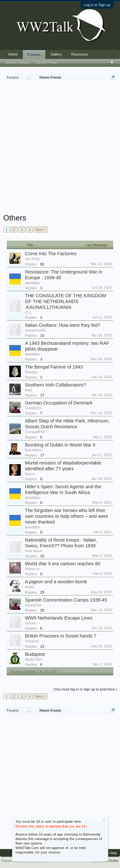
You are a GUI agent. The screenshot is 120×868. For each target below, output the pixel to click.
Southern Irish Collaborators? (56, 385)
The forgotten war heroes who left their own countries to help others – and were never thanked (67, 516)
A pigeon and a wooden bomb (56, 582)
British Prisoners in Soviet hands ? (61, 636)
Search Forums (18, 63)
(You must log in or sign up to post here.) (85, 689)
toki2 (29, 390)
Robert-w (32, 569)
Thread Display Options (60, 681)
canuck (31, 623)
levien (30, 587)
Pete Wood (34, 551)
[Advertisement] (60, 148)
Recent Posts (47, 63)
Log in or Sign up (97, 5)
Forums (34, 55)
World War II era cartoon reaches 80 (63, 564)
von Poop (32, 259)
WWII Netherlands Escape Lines (59, 618)
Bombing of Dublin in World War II (60, 445)
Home (13, 54)
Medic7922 (34, 659)
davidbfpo (33, 283)
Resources (80, 54)
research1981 (36, 330)
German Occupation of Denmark (59, 403)
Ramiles (31, 372)
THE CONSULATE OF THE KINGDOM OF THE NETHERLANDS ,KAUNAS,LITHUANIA (66, 301)
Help (113, 853)
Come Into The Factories (51, 254)
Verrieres (32, 641)
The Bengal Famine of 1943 (54, 367)
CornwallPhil (35, 432)
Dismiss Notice (104, 820)
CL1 (28, 312)
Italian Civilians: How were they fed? (63, 325)
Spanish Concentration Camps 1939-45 (66, 600)
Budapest (35, 654)
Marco (30, 474)
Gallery (56, 54)
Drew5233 (33, 408)
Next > (41, 230)
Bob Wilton (33, 450)
